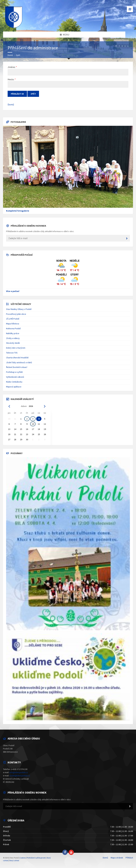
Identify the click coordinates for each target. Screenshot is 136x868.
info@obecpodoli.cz (19, 772)
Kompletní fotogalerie (18, 211)
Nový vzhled (14, 860)
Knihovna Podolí (13, 328)
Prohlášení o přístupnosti (36, 858)
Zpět (18, 55)
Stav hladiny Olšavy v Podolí (19, 309)
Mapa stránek (117, 858)
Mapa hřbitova (13, 324)
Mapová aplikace (14, 387)
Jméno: (12, 67)
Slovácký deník (13, 343)
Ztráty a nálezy (13, 338)
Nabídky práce (13, 333)
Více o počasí (13, 291)
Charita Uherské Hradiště (17, 358)
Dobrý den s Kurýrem (16, 348)
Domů (10, 55)
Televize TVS (12, 353)
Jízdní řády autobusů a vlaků (19, 362)
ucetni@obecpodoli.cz (20, 776)
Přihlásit (129, 858)
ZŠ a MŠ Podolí (13, 319)
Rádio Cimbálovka (14, 382)
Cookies (23, 858)
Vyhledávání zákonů (15, 377)
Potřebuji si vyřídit (14, 372)
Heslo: (11, 79)
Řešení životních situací (17, 367)
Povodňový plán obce (16, 314)
